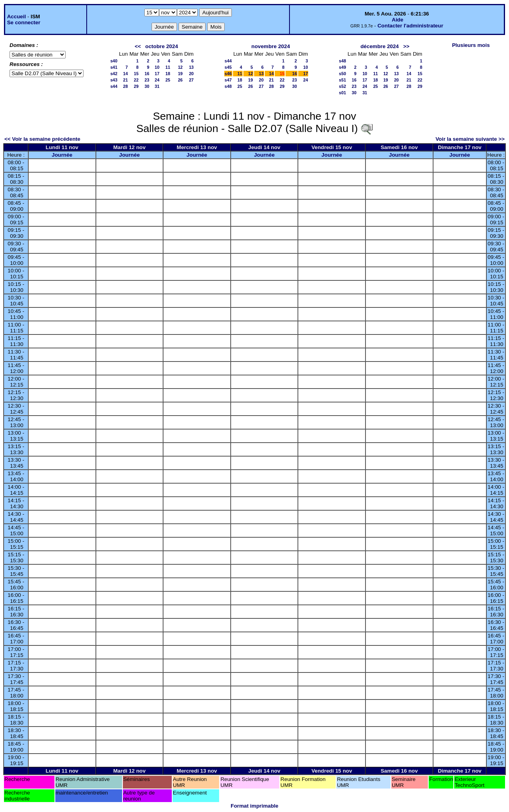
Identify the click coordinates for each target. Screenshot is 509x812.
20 (191, 74)
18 (168, 74)
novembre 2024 (271, 46)
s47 (228, 80)
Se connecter (24, 22)
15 (136, 74)
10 (157, 67)
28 (126, 86)
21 (126, 80)
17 (157, 74)
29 (136, 86)
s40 (114, 61)
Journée (62, 155)
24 (157, 80)
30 (147, 86)
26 (180, 80)
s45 (228, 67)
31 (157, 86)
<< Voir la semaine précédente (42, 139)
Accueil (17, 17)
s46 (228, 74)
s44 (114, 86)
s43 (114, 80)
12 (180, 67)
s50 (342, 74)
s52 (342, 86)
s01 (342, 93)
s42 (114, 74)
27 (191, 80)
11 (168, 67)
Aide (397, 20)
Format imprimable (254, 806)
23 (147, 80)
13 (191, 67)
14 (126, 74)
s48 (228, 86)
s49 (342, 67)
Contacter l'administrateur (410, 26)
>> (406, 46)
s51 (342, 80)
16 (147, 74)
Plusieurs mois (471, 45)
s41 (114, 67)
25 (168, 80)
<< (138, 46)
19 (180, 74)
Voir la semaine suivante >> (470, 139)
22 (136, 80)
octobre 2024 (161, 46)
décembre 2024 (379, 46)
